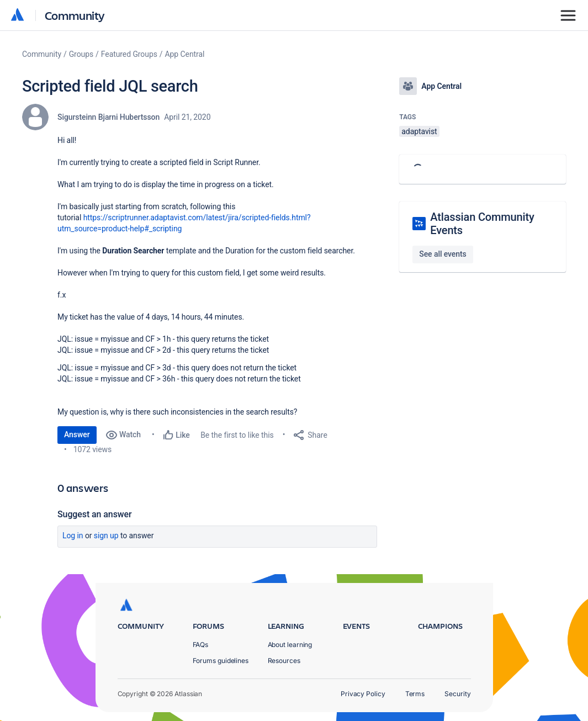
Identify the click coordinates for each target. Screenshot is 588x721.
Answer (77, 434)
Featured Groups (129, 54)
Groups (81, 54)
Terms (415, 694)
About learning (290, 645)
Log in (73, 536)
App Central (185, 54)
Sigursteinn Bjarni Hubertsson (108, 117)
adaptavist (419, 131)
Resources (284, 661)
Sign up (106, 536)
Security (457, 694)
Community (75, 15)
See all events (443, 254)
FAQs (201, 645)
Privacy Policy (363, 694)
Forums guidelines (221, 661)
